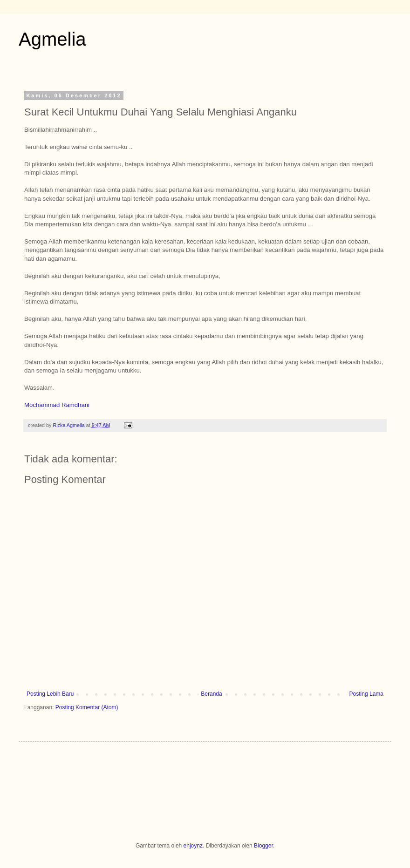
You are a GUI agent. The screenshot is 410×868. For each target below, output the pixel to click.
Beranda (211, 694)
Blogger (263, 846)
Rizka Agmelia (69, 425)
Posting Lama (366, 694)
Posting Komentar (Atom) (87, 707)
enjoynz (193, 846)
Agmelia (52, 39)
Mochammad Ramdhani (57, 405)
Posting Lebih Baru (50, 694)
